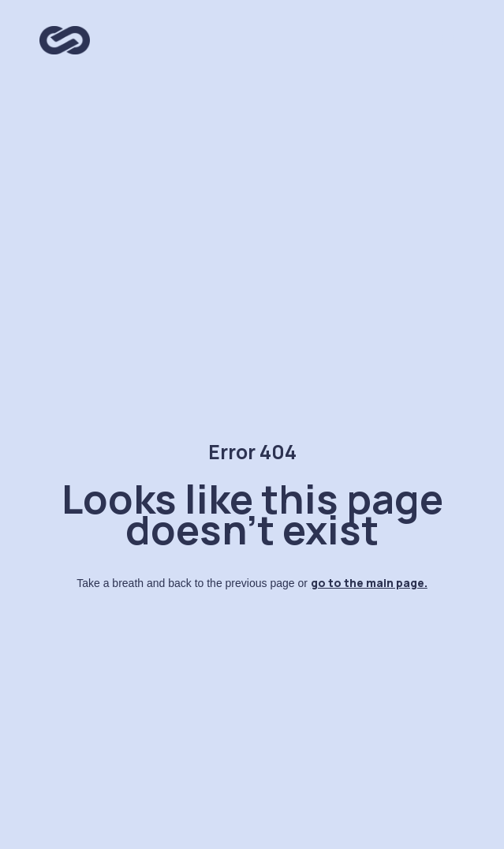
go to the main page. (369, 583)
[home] (61, 36)
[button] (449, 41)
